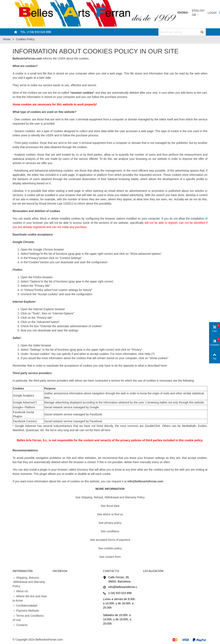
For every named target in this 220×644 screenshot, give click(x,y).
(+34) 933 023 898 (120, 593)
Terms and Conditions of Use (28, 618)
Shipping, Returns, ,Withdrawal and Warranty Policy (29, 582)
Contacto (20, 625)
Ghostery (82, 470)
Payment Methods (26, 611)
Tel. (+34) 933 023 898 (36, 32)
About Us (20, 591)
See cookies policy (110, 548)
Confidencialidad (25, 606)
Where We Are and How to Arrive (30, 598)
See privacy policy (110, 523)
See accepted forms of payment (110, 540)
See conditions (110, 531)
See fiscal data (110, 506)
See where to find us (110, 514)
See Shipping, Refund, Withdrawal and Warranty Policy (110, 497)
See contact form (110, 557)
